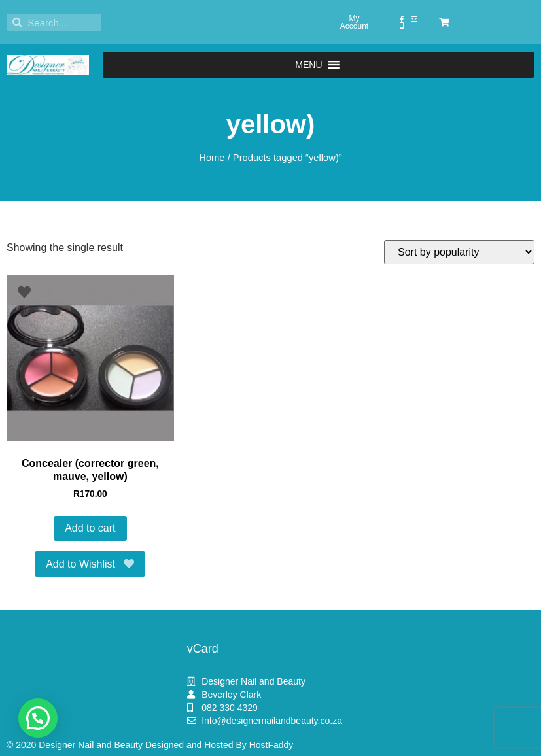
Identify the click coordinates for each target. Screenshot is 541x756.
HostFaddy (271, 745)
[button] (308, 65)
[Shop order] (459, 252)
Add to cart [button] (90, 528)
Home (212, 158)
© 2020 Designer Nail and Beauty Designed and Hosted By (128, 745)
